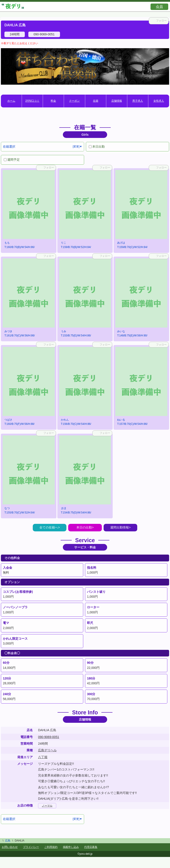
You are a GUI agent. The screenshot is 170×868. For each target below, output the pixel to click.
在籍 (96, 101)
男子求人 (138, 101)
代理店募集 (91, 847)
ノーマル (47, 806)
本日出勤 (97, 147)
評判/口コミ (32, 101)
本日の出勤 (84, 527)
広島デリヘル (47, 750)
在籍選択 (9, 147)
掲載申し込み (71, 847)
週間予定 (12, 160)
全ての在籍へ (49, 527)
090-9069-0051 (49, 737)
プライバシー (31, 847)
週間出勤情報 (120, 527)
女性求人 (159, 101)
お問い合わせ (10, 847)
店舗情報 (117, 101)
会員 (159, 7)
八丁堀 (43, 757)
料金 (53, 101)
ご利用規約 (51, 847)
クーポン (74, 101)
